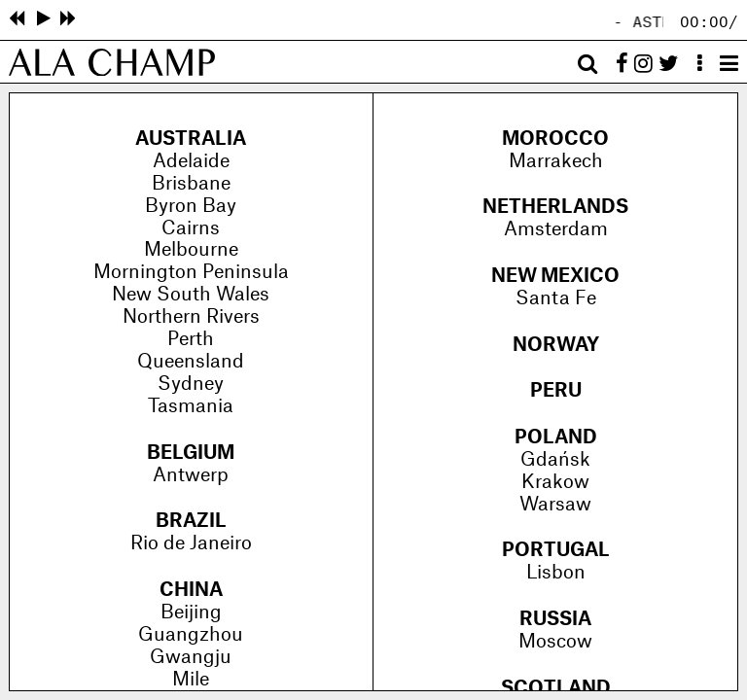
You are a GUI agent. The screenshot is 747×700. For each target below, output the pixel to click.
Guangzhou (191, 635)
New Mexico (555, 276)
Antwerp (191, 475)
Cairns (191, 228)
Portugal (556, 550)
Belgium (191, 453)
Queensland (191, 362)
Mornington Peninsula (191, 272)
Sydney (191, 384)
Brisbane (191, 184)
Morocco (555, 139)
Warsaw (555, 505)
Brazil (191, 521)
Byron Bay (191, 206)
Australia (191, 139)
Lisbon (556, 573)
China (191, 590)
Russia (555, 619)
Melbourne (191, 250)
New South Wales (191, 295)
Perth (191, 339)
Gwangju (191, 657)
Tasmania (191, 406)
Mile (191, 680)
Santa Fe (556, 298)
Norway (556, 345)
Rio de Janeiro (191, 543)
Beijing (191, 612)
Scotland (556, 688)
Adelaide (191, 161)
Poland (556, 437)
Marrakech (556, 161)
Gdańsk (555, 460)
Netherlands (555, 207)
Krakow (555, 482)
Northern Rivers (191, 317)
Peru (556, 391)
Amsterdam (556, 229)
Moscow (555, 642)
